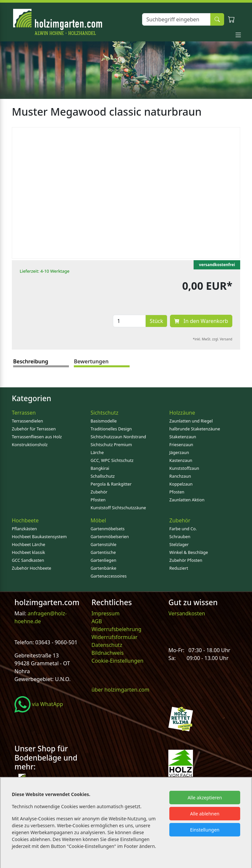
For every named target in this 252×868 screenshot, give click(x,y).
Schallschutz (103, 476)
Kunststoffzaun (184, 468)
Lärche (97, 452)
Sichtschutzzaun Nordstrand (118, 437)
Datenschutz (107, 645)
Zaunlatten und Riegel (191, 421)
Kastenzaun (181, 460)
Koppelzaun (181, 484)
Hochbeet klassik (28, 552)
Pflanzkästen (24, 529)
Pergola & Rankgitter (111, 484)
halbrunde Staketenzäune (195, 429)
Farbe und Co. (183, 529)
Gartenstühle (104, 544)
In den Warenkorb (201, 321)
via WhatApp (39, 704)
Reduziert (179, 568)
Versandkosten (187, 613)
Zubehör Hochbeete (31, 568)
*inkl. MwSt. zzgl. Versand (213, 339)
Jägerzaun (179, 452)
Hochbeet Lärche (29, 544)
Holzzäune (182, 413)
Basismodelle (104, 421)
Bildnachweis (108, 653)
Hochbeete (25, 520)
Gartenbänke (104, 568)
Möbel (98, 520)
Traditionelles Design (111, 429)
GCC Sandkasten (28, 560)
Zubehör (99, 492)
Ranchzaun (180, 476)
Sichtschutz (105, 413)
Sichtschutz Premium (111, 445)
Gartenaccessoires (109, 576)
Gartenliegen (103, 560)
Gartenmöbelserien (110, 537)
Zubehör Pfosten (186, 560)
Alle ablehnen (205, 814)
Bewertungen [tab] (91, 361)
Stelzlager (179, 544)
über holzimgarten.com (121, 690)
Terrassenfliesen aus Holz (37, 437)
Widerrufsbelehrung (116, 629)
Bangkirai (100, 468)
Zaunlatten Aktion (187, 500)
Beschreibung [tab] (31, 361)
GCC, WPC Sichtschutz (112, 460)
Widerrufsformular (115, 637)
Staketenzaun (183, 437)
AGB (97, 621)
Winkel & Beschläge (189, 552)
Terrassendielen (27, 421)
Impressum (106, 613)
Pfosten (98, 500)
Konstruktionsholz (30, 445)
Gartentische (103, 552)
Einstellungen (205, 830)
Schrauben (180, 537)
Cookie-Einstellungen (117, 661)
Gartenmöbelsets (108, 529)
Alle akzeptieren (205, 798)
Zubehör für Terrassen (34, 429)
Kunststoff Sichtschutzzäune (118, 508)
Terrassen (24, 413)
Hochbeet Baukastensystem (39, 537)
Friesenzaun (181, 445)
